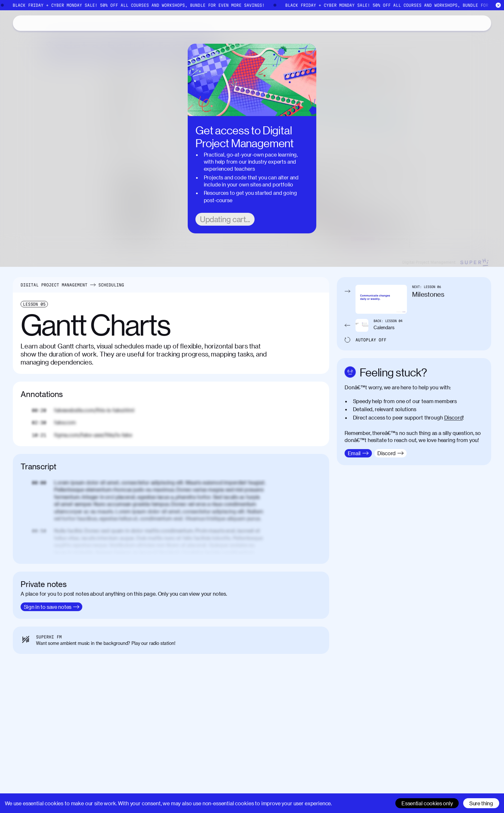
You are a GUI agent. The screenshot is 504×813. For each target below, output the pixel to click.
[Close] (498, 5)
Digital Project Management (54, 285)
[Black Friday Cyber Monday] (252, 5)
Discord (454, 417)
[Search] (424, 23)
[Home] (21, 23)
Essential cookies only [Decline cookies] (427, 803)
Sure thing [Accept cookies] (481, 803)
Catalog (44, 23)
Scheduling (111, 285)
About (73, 23)
